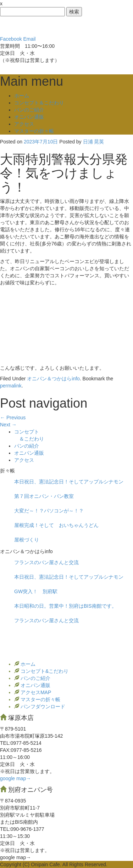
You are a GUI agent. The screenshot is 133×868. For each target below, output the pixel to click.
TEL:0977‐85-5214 (21, 743)
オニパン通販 (29, 117)
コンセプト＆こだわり (39, 103)
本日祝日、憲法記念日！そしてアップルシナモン (69, 482)
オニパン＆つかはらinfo (53, 379)
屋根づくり (27, 540)
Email (29, 39)
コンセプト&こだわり (44, 671)
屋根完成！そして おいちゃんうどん (56, 525)
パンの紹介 (27, 446)
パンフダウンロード (42, 707)
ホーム (22, 96)
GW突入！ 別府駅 (38, 591)
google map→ (15, 778)
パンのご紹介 (29, 110)
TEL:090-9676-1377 (22, 829)
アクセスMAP (35, 692)
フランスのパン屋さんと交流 (46, 562)
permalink (11, 386)
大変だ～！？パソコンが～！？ (49, 511)
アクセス (24, 124)
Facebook (11, 39)
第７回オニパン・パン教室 (44, 496)
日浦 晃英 (94, 142)
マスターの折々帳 (34, 131)
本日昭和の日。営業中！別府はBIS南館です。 (65, 606)
